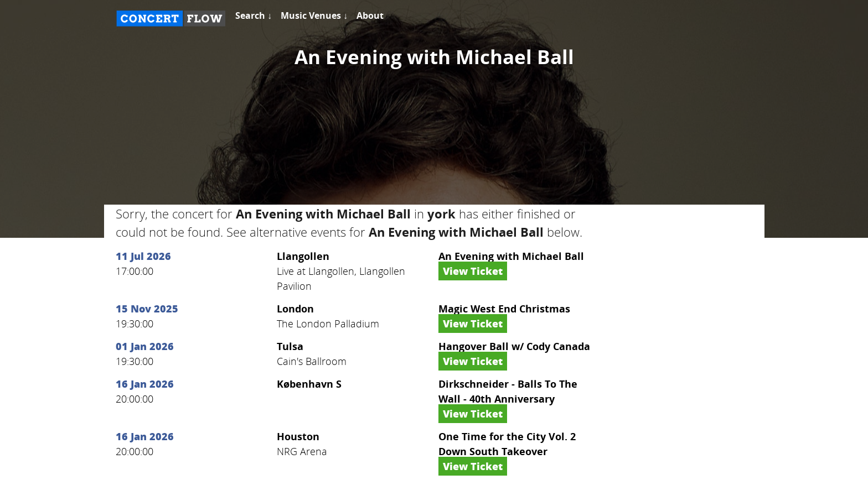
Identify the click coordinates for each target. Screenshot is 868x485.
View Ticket (473, 271)
